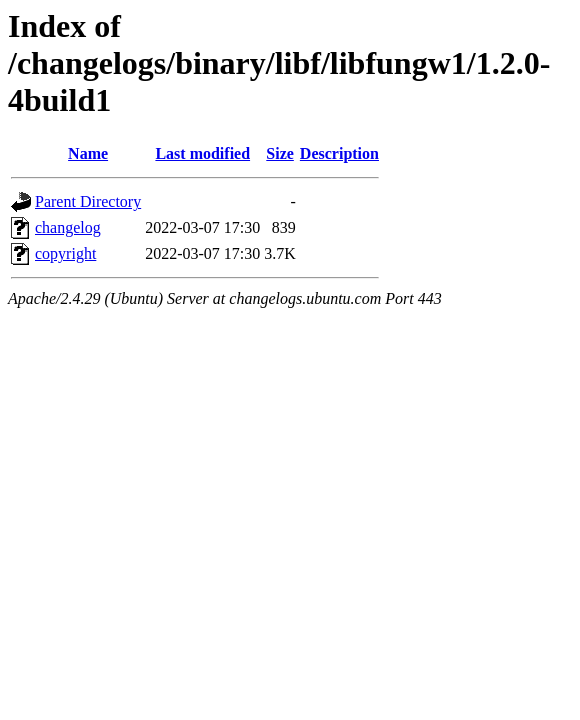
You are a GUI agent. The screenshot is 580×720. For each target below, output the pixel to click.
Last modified (202, 153)
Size (280, 153)
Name (88, 153)
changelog (68, 227)
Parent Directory (88, 201)
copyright (65, 253)
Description (339, 153)
